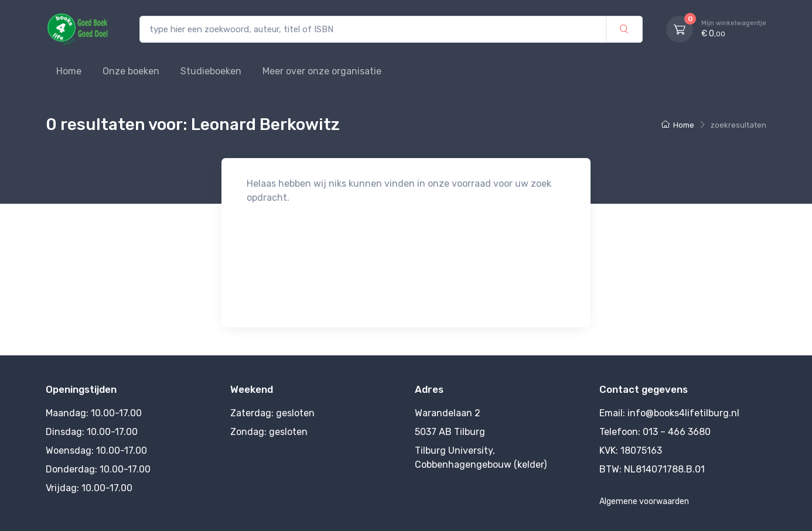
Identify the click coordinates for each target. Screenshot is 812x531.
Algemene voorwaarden (644, 501)
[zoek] (624, 30)
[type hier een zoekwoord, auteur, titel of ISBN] (373, 30)
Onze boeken (131, 71)
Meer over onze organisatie (322, 71)
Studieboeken (211, 71)
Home (69, 71)
